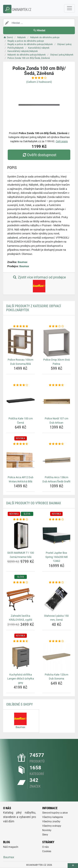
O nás (45, 847)
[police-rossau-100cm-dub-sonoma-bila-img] (21, 343)
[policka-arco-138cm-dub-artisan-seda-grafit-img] (57, 460)
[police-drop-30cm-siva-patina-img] (57, 343)
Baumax (23, 262)
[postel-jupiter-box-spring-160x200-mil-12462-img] (57, 536)
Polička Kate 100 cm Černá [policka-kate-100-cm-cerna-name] (21, 421)
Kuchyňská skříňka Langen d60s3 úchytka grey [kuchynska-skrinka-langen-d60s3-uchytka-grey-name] (21, 679)
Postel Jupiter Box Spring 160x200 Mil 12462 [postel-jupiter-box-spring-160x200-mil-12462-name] (56, 557)
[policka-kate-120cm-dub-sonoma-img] (57, 657)
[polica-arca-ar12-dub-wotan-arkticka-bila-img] (21, 460)
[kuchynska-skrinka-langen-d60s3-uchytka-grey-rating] (21, 641)
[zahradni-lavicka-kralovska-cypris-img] (21, 599)
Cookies (47, 851)
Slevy (45, 835)
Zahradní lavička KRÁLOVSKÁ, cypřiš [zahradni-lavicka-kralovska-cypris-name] (21, 618)
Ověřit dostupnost (39, 155)
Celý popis (62, 141)
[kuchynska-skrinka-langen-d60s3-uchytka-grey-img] (21, 657)
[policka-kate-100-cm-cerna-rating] (21, 385)
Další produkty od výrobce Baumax (34, 503)
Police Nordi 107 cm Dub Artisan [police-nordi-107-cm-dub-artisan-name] (56, 421)
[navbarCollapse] (69, 8)
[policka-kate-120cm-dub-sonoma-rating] (57, 641)
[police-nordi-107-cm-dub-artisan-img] (57, 401)
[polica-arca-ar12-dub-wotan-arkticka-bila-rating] (21, 444)
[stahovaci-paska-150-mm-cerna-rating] (57, 582)
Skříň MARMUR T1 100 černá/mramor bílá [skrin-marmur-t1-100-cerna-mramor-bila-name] (21, 555)
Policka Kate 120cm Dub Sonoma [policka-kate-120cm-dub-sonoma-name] (56, 677)
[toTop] (73, 866)
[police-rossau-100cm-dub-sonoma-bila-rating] (21, 326)
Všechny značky (51, 821)
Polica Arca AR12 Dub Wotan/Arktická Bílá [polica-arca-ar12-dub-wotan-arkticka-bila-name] (20, 479)
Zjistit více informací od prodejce (39, 284)
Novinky (47, 830)
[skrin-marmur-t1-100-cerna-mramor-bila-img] (21, 536)
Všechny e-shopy (52, 826)
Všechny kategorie (53, 817)
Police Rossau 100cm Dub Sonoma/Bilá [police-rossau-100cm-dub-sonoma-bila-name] (20, 362)
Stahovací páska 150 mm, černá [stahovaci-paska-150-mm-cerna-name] (56, 618)
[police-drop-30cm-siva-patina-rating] (57, 326)
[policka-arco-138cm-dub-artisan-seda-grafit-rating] (57, 444)
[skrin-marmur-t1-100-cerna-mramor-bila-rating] (21, 520)
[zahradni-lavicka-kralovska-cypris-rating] (21, 582)
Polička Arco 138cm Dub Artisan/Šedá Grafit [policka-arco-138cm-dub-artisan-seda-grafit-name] (56, 479)
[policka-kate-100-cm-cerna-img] (21, 401)
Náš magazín (11, 847)
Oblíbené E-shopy (19, 704)
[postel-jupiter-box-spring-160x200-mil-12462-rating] (57, 520)
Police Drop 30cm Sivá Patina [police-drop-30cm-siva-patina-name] (56, 362)
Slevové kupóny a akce (55, 813)
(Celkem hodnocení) (39, 82)
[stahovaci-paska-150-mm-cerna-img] (57, 599)
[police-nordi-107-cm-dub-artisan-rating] (57, 385)
